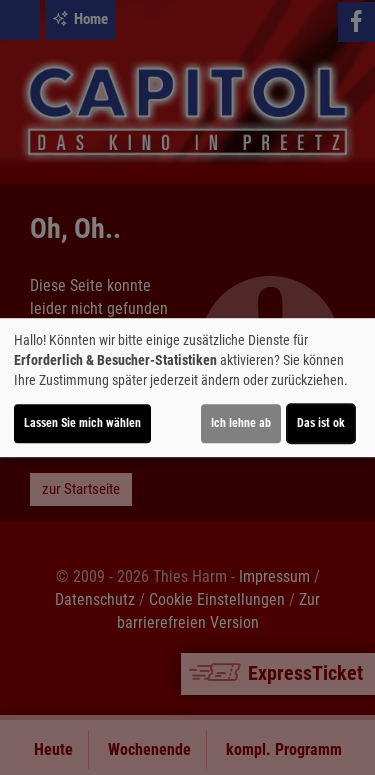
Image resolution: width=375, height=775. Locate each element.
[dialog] (187, 388)
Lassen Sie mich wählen (82, 423)
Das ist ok (321, 423)
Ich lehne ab (241, 423)
